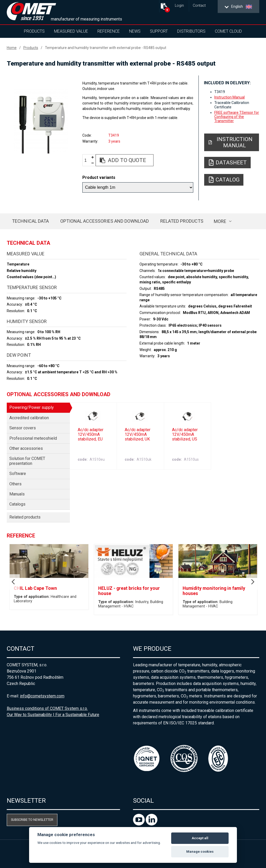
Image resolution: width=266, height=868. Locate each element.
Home (12, 48)
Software (18, 474)
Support (159, 31)
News (135, 31)
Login (179, 6)
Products (34, 31)
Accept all (200, 838)
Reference (109, 31)
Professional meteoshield (33, 438)
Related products (182, 221)
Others (15, 484)
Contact (199, 6)
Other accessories (26, 448)
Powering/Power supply (32, 407)
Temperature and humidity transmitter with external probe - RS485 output (106, 48)
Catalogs (17, 504)
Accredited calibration (29, 418)
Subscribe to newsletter (32, 820)
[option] (41, 121)
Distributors (191, 31)
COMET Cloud (228, 31)
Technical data (30, 221)
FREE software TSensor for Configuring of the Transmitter (237, 117)
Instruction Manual (230, 97)
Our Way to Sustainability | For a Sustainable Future (53, 715)
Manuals (17, 494)
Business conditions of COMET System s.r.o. (47, 708)
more (220, 221)
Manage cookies (200, 852)
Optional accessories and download (105, 221)
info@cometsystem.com (42, 696)
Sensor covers (23, 428)
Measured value (71, 31)
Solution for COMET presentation (27, 461)
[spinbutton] (88, 160)
